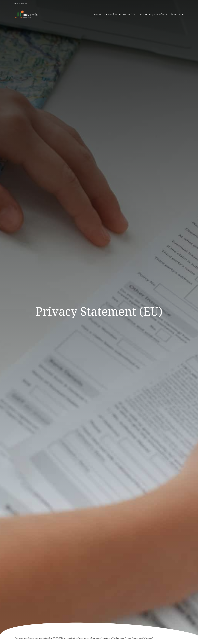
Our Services (112, 15)
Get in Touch (21, 3)
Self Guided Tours (135, 15)
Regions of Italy (158, 14)
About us (177, 15)
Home (97, 14)
